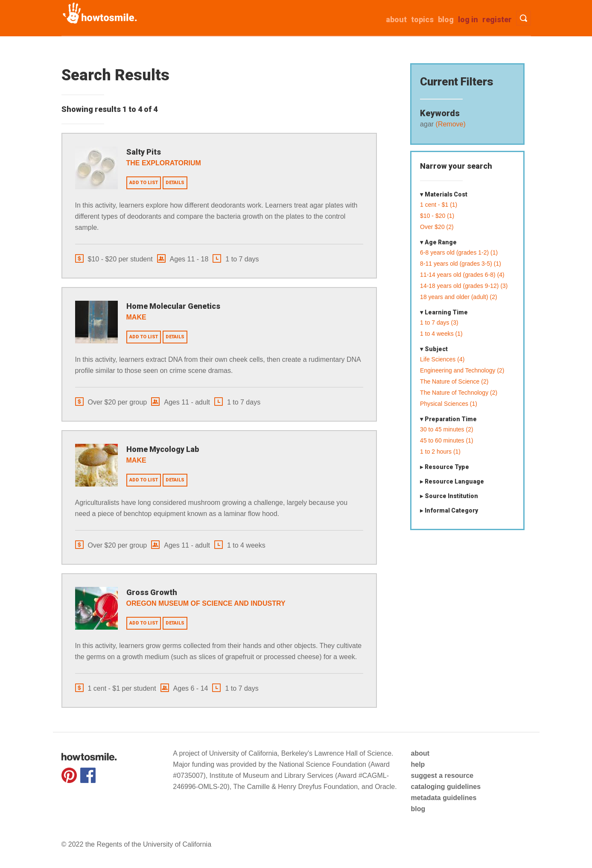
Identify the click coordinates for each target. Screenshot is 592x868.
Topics (422, 19)
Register (497, 19)
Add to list (144, 183)
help (418, 764)
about (396, 19)
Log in (468, 19)
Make (136, 317)
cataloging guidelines (446, 787)
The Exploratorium (164, 163)
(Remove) (450, 124)
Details (175, 183)
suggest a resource (442, 776)
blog (418, 809)
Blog (446, 19)
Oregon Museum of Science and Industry (206, 603)
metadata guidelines (443, 798)
